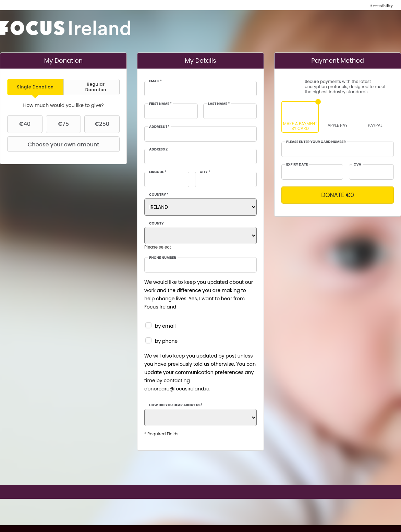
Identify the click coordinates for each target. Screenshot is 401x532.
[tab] (35, 87)
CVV (357, 165)
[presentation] (35, 87)
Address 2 (158, 149)
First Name (160, 104)
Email (155, 81)
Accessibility (381, 6)
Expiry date (297, 165)
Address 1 (159, 127)
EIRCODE (158, 172)
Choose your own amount (54, 144)
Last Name (219, 104)
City (205, 172)
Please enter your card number (316, 142)
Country (159, 195)
